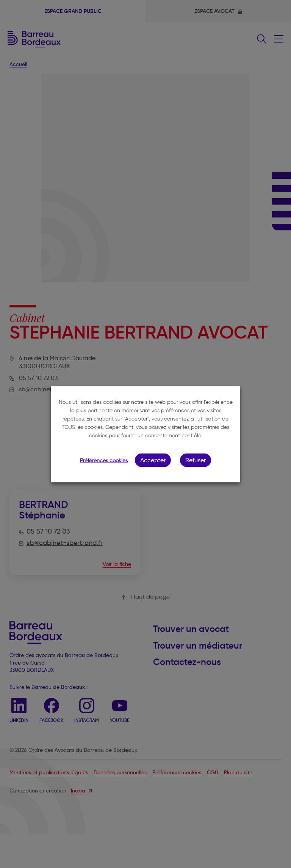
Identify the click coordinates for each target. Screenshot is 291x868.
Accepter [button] (153, 460)
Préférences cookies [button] (104, 460)
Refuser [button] (196, 460)
